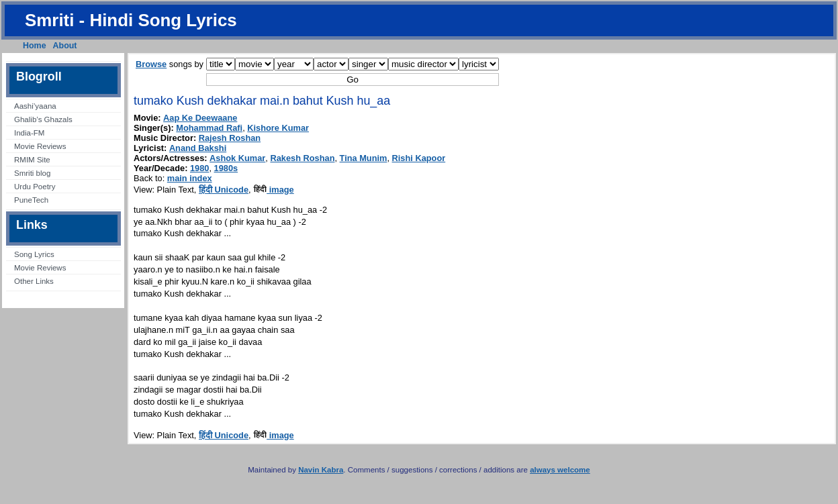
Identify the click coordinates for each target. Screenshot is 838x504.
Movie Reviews (40, 146)
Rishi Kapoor (419, 158)
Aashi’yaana (35, 106)
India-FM (29, 133)
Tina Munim (364, 158)
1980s (226, 168)
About (65, 46)
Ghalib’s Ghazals (43, 119)
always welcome (560, 470)
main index (190, 178)
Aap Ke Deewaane (200, 118)
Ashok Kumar (237, 158)
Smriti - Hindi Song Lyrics (131, 20)
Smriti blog (32, 173)
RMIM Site (32, 160)
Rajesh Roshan (230, 138)
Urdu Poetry (35, 187)
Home (35, 46)
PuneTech (31, 200)
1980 (199, 168)
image (274, 190)
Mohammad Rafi (209, 128)
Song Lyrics (34, 254)
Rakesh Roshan (302, 158)
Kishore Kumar (278, 128)
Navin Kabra (321, 470)
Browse (151, 64)
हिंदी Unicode (224, 190)
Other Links (34, 281)
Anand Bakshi (198, 148)
